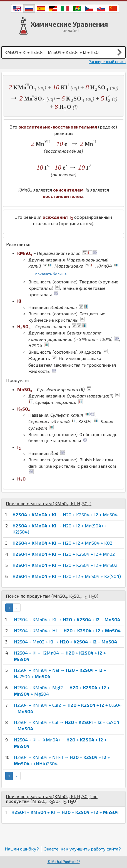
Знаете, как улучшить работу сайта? (83, 849)
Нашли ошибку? (22, 849)
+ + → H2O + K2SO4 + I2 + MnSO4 (65, 514)
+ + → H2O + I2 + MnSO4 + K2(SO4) (67, 576)
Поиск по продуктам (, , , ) (52, 596)
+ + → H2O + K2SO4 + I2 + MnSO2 (65, 565)
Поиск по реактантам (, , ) (49, 503)
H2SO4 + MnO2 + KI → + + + (65, 642)
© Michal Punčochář (64, 862)
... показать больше (49, 274)
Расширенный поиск (107, 61)
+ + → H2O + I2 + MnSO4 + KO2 (62, 543)
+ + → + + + (65, 812)
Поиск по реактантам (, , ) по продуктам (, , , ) (52, 799)
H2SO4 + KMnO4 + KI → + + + (67, 619)
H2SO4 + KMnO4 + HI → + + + (67, 631)
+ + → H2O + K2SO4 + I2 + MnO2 (64, 554)
